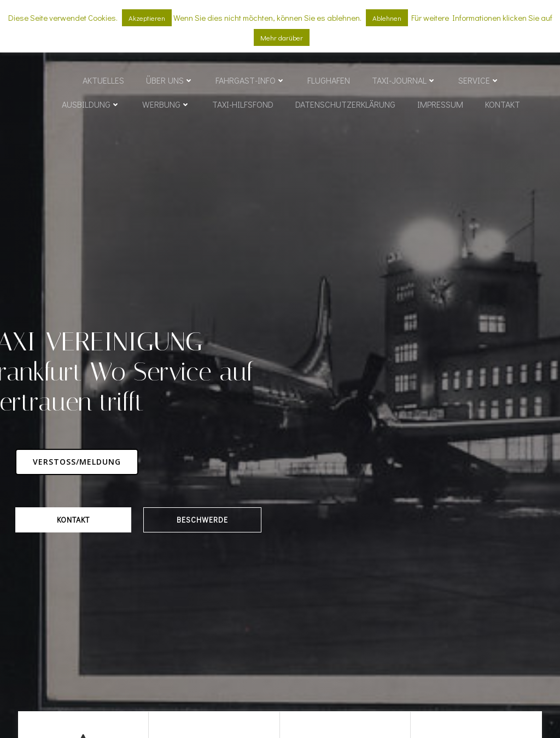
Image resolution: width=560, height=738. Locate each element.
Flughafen (329, 81)
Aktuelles (103, 81)
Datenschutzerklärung (345, 105)
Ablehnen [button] (387, 18)
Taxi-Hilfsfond (243, 105)
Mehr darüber (282, 37)
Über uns (170, 81)
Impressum (440, 105)
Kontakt (503, 105)
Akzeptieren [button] (147, 18)
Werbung (166, 105)
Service (479, 81)
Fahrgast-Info (250, 81)
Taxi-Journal (404, 81)
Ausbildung (91, 105)
